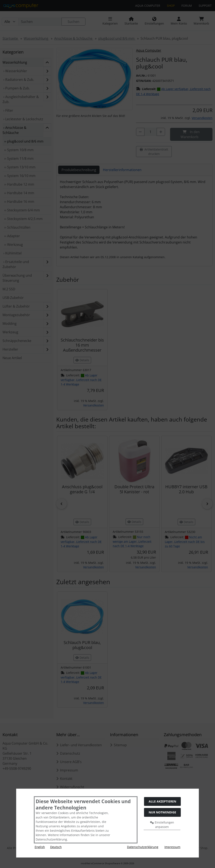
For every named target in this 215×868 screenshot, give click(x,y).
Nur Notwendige (162, 812)
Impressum (172, 847)
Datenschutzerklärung (143, 847)
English (40, 847)
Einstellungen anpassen (162, 825)
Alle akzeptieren (162, 801)
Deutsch (56, 847)
